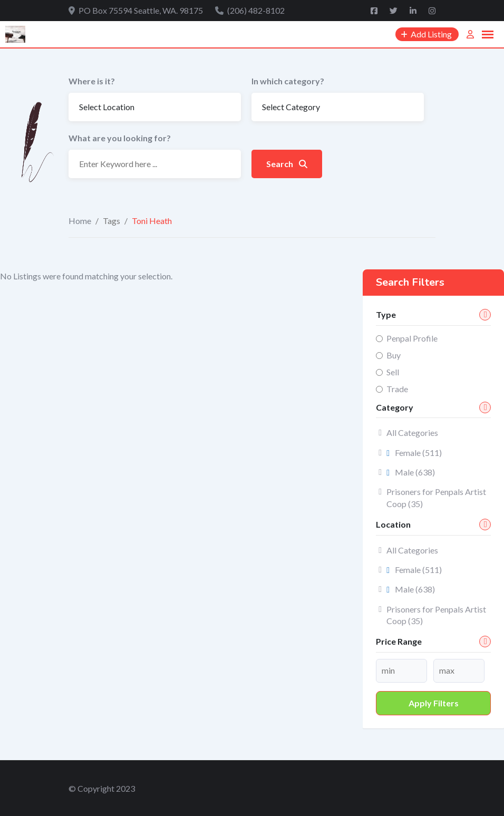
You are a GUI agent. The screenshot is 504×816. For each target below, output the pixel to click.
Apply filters (434, 703)
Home (80, 221)
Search (287, 164)
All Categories (412, 433)
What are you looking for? (120, 138)
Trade (397, 389)
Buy (394, 355)
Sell (393, 372)
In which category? (288, 81)
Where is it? (92, 81)
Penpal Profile (412, 338)
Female (414, 453)
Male (411, 472)
